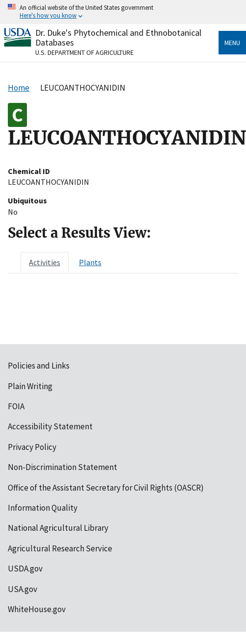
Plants (90, 262)
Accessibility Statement (50, 426)
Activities (45, 262)
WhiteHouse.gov (37, 609)
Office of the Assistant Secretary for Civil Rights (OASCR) (106, 488)
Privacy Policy (32, 447)
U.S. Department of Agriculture (85, 52)
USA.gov (23, 589)
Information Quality (43, 508)
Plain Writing (30, 386)
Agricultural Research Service (60, 548)
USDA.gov (25, 569)
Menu (232, 43)
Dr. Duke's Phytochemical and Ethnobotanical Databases (118, 37)
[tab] (45, 262)
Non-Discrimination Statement (62, 467)
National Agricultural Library (58, 528)
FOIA (16, 406)
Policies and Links (39, 366)
